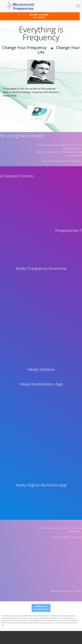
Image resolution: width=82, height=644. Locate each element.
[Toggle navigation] (78, 6)
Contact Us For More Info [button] (41, 608)
